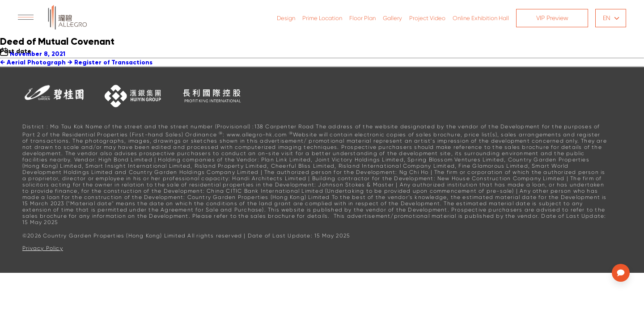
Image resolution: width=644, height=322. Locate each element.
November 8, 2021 (38, 54)
